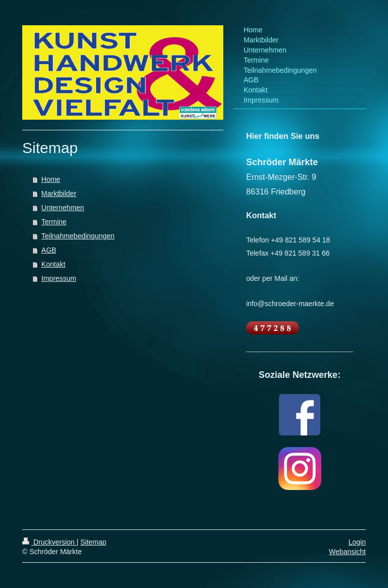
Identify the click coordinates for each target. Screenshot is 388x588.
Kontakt (53, 264)
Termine (54, 222)
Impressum (59, 278)
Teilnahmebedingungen (78, 236)
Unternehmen (63, 208)
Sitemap (93, 542)
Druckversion (49, 542)
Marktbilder (59, 193)
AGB (49, 250)
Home (51, 179)
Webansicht (347, 552)
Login (357, 542)
